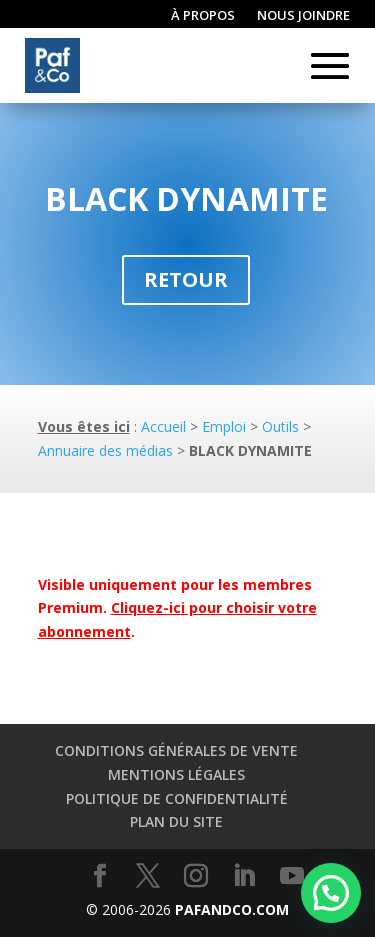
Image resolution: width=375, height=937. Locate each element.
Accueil (163, 426)
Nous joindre (303, 16)
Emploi (224, 426)
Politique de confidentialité (177, 798)
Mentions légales (176, 774)
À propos (203, 16)
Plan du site (176, 821)
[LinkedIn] (244, 876)
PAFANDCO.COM (232, 909)
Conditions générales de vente (176, 750)
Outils (280, 426)
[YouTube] (292, 876)
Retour (186, 279)
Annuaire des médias (105, 450)
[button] (331, 893)
